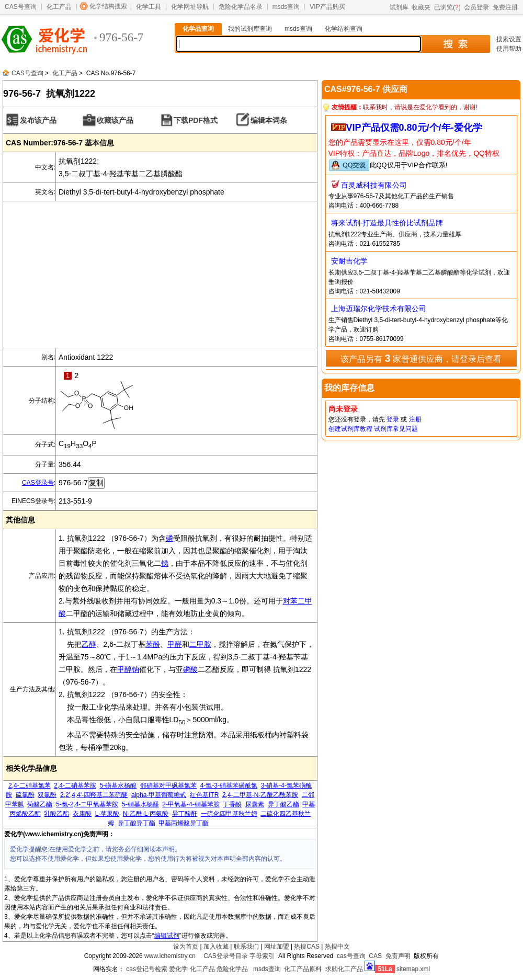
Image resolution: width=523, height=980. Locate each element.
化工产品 (59, 7)
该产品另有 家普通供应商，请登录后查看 (421, 358)
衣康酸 (82, 814)
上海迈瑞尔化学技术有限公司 (379, 309)
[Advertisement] (160, 275)
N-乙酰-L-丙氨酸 (146, 814)
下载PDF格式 (196, 120)
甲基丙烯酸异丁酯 (184, 823)
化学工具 (149, 7)
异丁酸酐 (185, 814)
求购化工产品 (344, 969)
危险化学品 (232, 969)
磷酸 (190, 669)
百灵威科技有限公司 (374, 185)
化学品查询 (198, 29)
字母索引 (262, 956)
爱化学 (178, 969)
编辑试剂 (167, 936)
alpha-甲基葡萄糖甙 (159, 795)
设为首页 (186, 947)
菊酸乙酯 (40, 804)
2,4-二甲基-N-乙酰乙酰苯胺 (260, 795)
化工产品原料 (303, 969)
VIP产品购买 (327, 7)
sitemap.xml (413, 969)
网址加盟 (277, 947)
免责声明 (398, 956)
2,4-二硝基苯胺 (75, 785)
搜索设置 (509, 39)
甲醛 (175, 644)
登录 (393, 419)
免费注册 (505, 7)
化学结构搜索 (108, 6)
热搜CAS (307, 947)
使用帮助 (509, 49)
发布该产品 (38, 120)
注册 (415, 419)
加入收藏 (216, 947)
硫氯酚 (25, 795)
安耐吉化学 (349, 261)
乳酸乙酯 (56, 814)
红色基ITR (204, 795)
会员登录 (476, 7)
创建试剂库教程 (350, 429)
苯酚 (153, 644)
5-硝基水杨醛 (140, 804)
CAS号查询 (21, 7)
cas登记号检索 (147, 969)
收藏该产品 (115, 120)
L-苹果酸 (107, 814)
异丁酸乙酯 (283, 804)
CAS (375, 956)
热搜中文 (337, 947)
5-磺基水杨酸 (118, 785)
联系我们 (246, 947)
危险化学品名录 (241, 7)
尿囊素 (255, 804)
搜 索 (455, 44)
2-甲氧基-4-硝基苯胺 (191, 804)
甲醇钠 (128, 669)
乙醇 (89, 644)
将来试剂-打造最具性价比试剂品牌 (387, 223)
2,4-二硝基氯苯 (30, 785)
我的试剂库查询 (250, 29)
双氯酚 (47, 795)
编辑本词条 (269, 120)
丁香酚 (232, 804)
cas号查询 (351, 956)
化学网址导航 (190, 7)
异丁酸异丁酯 (137, 823)
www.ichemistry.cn (170, 956)
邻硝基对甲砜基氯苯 (168, 785)
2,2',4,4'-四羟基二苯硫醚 (94, 795)
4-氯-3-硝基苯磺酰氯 (229, 785)
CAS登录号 (38, 483)
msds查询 (286, 7)
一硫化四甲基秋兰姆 (229, 814)
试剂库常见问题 (396, 429)
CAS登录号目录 (226, 956)
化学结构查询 (344, 29)
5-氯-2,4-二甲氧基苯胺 (87, 804)
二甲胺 (200, 644)
